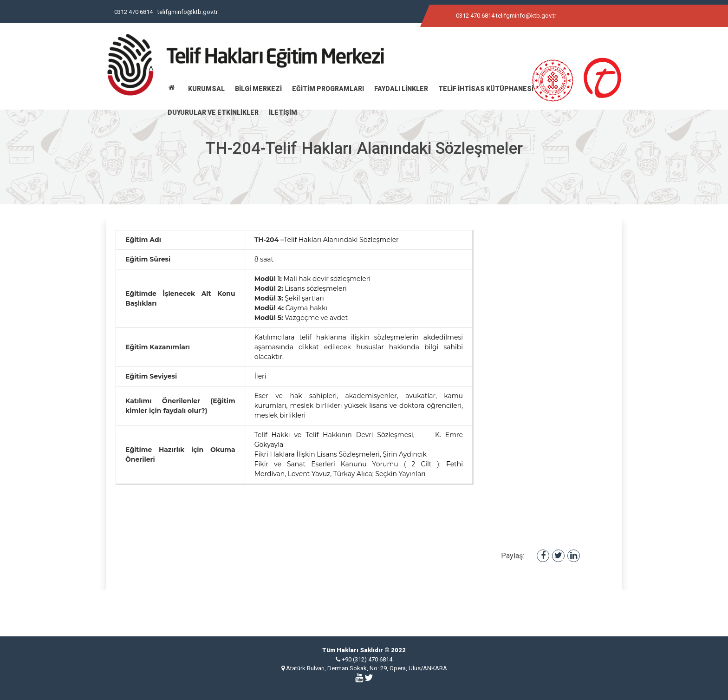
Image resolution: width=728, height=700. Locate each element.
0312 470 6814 (133, 12)
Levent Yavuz (309, 474)
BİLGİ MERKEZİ (258, 89)
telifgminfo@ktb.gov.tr (188, 12)
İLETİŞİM (283, 112)
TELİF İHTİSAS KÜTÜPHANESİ (486, 89)
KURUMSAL (206, 89)
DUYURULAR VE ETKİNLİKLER (213, 112)
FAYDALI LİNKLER (401, 89)
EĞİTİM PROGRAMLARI (328, 89)
